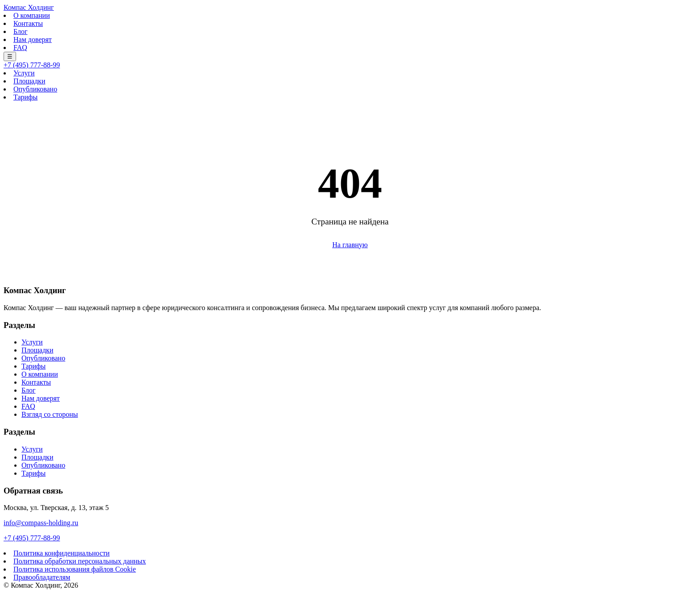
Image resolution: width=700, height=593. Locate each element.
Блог (21, 31)
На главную (350, 245)
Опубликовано (35, 89)
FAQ (20, 48)
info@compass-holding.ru (41, 523)
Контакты (28, 23)
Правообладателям (42, 577)
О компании (32, 15)
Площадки (29, 81)
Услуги (24, 73)
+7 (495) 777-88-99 (32, 65)
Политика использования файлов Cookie (75, 569)
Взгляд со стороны (50, 414)
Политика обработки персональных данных (80, 561)
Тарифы (25, 97)
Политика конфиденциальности (62, 553)
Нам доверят (33, 39)
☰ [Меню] (10, 56)
